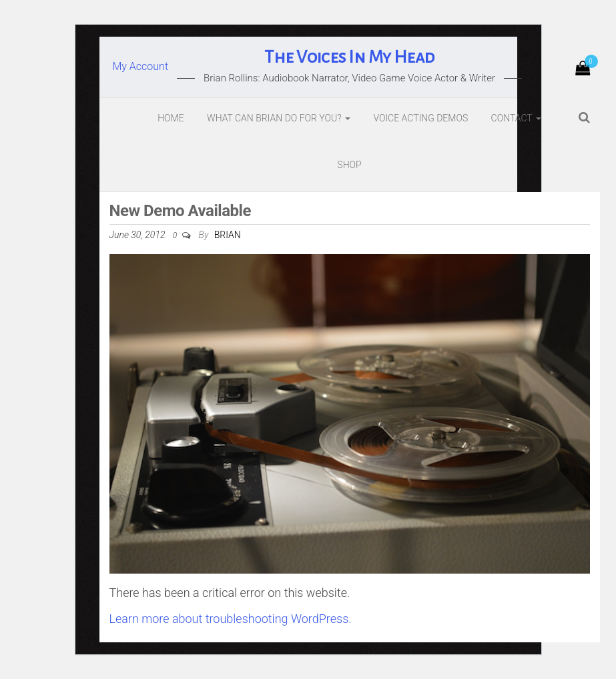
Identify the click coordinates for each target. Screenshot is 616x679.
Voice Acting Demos (420, 118)
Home (171, 118)
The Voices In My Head (349, 57)
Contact (516, 118)
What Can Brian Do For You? (279, 118)
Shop (349, 165)
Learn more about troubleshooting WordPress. (231, 619)
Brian (228, 235)
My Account (141, 66)
